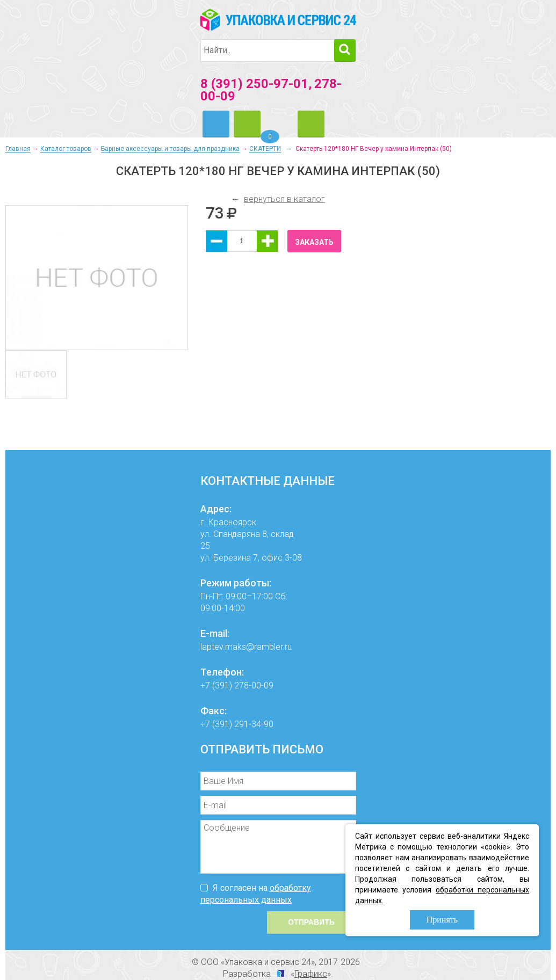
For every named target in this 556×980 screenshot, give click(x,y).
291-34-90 (254, 724)
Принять (442, 920)
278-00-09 (254, 685)
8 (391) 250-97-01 (254, 84)
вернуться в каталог (284, 199)
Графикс (311, 974)
